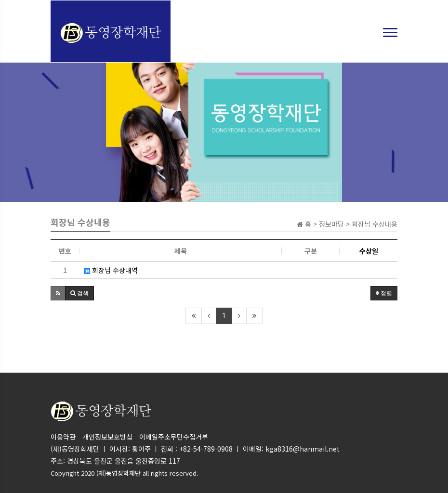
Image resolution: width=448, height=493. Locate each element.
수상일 (369, 251)
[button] (58, 293)
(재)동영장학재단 (119, 473)
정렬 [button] (384, 293)
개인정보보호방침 (107, 437)
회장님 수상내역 (111, 270)
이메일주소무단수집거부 (174, 437)
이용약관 (63, 437)
